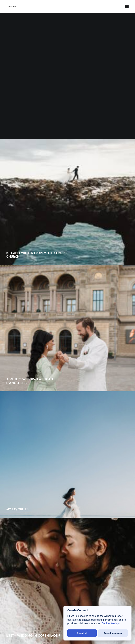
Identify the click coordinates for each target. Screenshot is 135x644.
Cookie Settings (111, 624)
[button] (127, 6)
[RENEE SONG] (12, 7)
